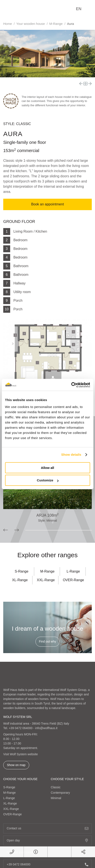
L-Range (73, 571)
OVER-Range (73, 580)
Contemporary (60, 793)
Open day (47, 840)
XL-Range (20, 580)
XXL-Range (46, 580)
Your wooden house (31, 24)
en (79, 9)
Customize (48, 480)
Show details (71, 455)
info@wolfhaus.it (46, 728)
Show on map (16, 765)
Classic (56, 787)
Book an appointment (47, 204)
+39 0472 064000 (21, 728)
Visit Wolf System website (21, 754)
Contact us (47, 828)
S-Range (22, 571)
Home (8, 24)
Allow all (47, 468)
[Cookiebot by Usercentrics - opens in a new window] (71, 385)
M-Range (56, 24)
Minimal (56, 798)
